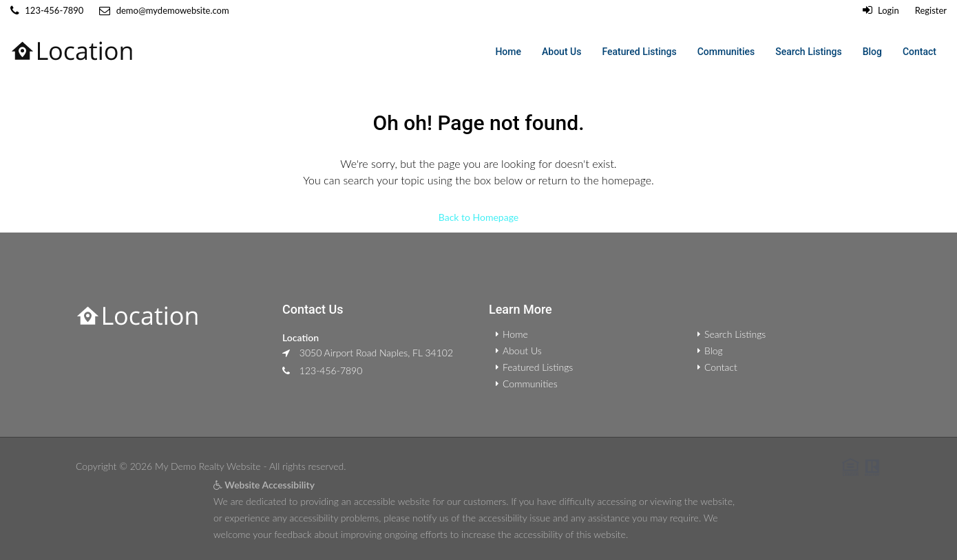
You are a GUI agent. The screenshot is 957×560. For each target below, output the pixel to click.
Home (508, 52)
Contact (919, 52)
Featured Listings (639, 52)
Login (881, 10)
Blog (872, 52)
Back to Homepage (478, 217)
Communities (726, 52)
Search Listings (808, 52)
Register (931, 10)
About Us (561, 52)
